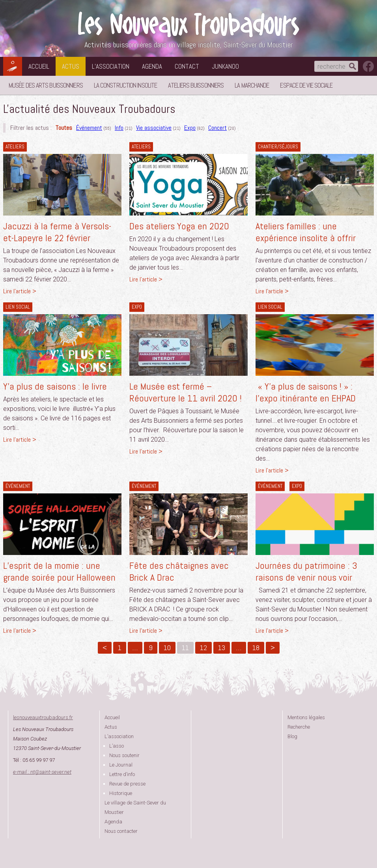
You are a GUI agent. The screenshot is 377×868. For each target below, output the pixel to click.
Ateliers (15, 147)
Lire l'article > (20, 291)
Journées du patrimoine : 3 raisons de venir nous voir (306, 571)
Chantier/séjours (278, 147)
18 (256, 648)
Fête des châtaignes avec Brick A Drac (179, 571)
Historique (121, 793)
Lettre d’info (122, 774)
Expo (190, 128)
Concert (217, 128)
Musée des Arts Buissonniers (46, 85)
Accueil (39, 66)
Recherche (299, 727)
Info (119, 128)
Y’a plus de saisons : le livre (55, 386)
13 (222, 648)
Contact (187, 66)
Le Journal (121, 765)
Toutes (64, 128)
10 (167, 648)
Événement (89, 128)
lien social (18, 307)
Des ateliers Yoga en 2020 (179, 226)
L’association (111, 66)
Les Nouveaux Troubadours (188, 24)
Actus (71, 66)
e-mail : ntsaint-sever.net (42, 772)
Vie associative (154, 128)
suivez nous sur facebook (368, 66)
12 (203, 648)
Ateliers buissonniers (196, 85)
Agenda (152, 66)
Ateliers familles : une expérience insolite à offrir (306, 232)
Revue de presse (127, 784)
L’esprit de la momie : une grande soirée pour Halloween (59, 571)
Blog (292, 736)
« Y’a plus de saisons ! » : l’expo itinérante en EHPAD (306, 392)
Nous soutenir (124, 755)
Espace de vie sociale (306, 85)
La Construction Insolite (125, 85)
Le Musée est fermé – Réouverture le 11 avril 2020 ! (186, 392)
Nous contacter (121, 831)
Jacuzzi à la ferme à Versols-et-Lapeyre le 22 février (57, 232)
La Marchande (252, 85)
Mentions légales (306, 717)
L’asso (117, 746)
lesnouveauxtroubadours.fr (43, 717)
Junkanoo (225, 66)
